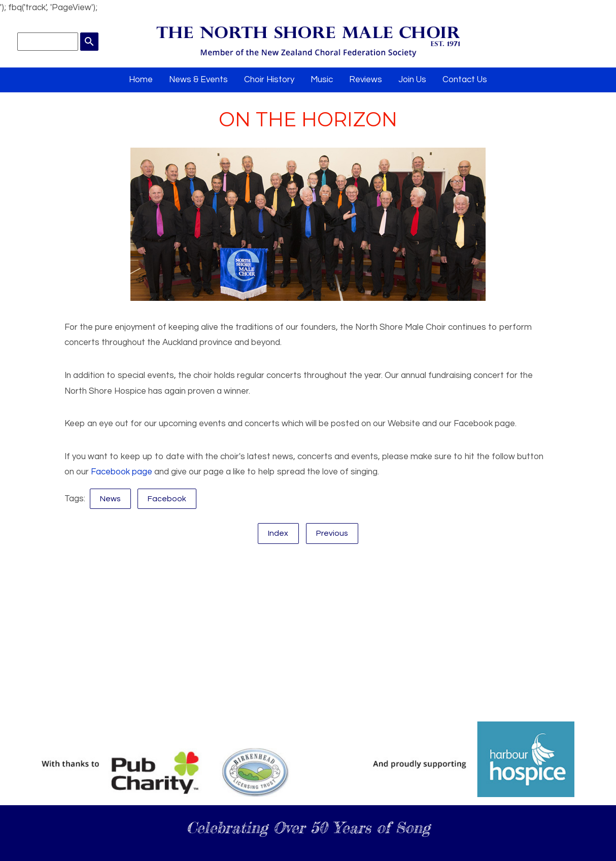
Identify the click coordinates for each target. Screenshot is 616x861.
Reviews (366, 80)
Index (278, 533)
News (110, 499)
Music (322, 80)
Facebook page (122, 472)
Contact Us (465, 80)
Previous (332, 533)
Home (141, 80)
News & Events (198, 80)
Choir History (269, 80)
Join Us (412, 80)
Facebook (167, 499)
